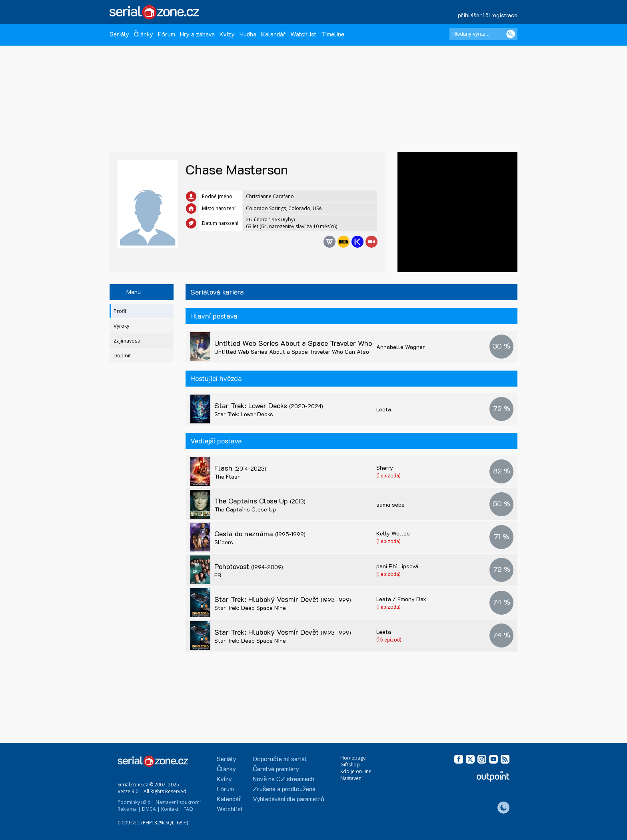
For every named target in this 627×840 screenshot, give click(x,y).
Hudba (248, 34)
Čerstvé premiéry (276, 769)
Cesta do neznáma (260, 533)
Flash (240, 468)
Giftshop (350, 765)
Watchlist (303, 34)
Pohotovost (249, 566)
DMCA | (151, 809)
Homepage (353, 758)
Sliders (224, 542)
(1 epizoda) (388, 475)
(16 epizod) (389, 639)
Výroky (121, 326)
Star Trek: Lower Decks (269, 405)
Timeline (333, 34)
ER (218, 575)
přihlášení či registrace (488, 15)
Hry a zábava (197, 34)
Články (144, 34)
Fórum (167, 34)
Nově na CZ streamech (284, 779)
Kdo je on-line (356, 771)
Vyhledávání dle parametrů (289, 799)
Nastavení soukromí (178, 802)
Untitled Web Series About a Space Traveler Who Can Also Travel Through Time (359, 343)
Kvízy (227, 34)
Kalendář (273, 34)
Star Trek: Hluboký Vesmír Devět (283, 599)
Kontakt (170, 809)
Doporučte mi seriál (280, 759)
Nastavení (351, 778)
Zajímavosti (127, 341)
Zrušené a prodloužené (284, 789)
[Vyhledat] (511, 34)
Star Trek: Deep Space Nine (250, 608)
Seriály (119, 34)
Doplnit (122, 356)
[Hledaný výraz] (483, 34)
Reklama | (129, 809)
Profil (120, 311)
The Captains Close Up (260, 501)
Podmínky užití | (136, 802)
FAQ (188, 809)
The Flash (228, 476)
